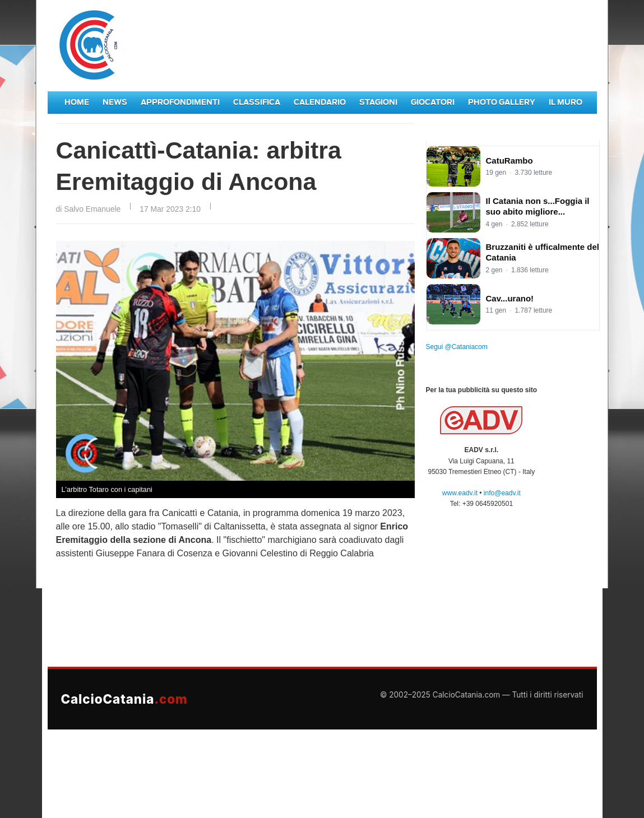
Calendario (320, 102)
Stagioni (378, 102)
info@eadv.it (502, 493)
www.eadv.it (460, 493)
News (115, 102)
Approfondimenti (180, 102)
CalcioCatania (124, 699)
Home (77, 102)
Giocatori (433, 102)
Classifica (257, 102)
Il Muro (566, 102)
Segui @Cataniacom (457, 347)
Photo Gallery (502, 102)
